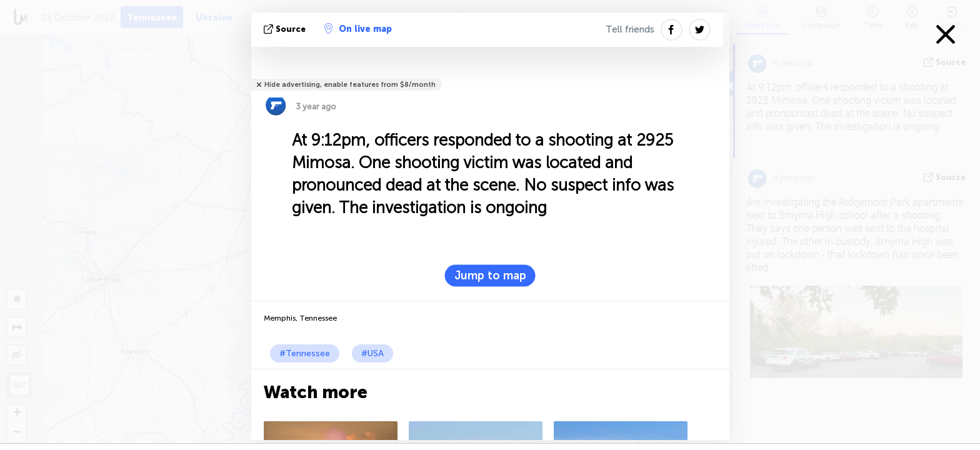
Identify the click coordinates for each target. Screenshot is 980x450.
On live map (358, 29)
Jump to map (490, 276)
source (286, 29)
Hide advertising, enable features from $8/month (350, 85)
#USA (372, 353)
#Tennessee (305, 353)
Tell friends (630, 29)
